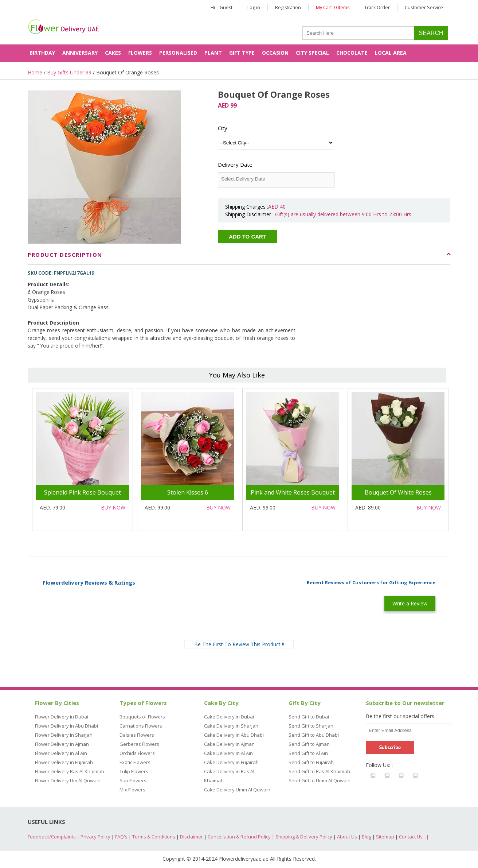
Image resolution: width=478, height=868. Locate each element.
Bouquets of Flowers (142, 717)
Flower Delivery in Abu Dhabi (66, 726)
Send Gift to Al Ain (308, 753)
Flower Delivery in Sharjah (64, 735)
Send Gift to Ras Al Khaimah (319, 771)
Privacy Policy (95, 837)
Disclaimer (191, 837)
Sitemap (385, 837)
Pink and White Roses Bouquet (293, 492)
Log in (254, 7)
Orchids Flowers (137, 753)
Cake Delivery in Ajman (229, 744)
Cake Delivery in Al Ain (228, 753)
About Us (347, 837)
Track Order (377, 7)
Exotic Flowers (135, 762)
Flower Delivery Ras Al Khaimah (70, 771)
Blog (367, 837)
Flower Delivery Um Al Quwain (68, 780)
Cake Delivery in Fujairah (231, 762)
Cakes (113, 53)
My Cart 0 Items (333, 7)
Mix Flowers (132, 790)
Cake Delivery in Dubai (229, 717)
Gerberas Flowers (139, 744)
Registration (288, 7)
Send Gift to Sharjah (311, 726)
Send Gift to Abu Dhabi (314, 735)
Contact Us (411, 837)
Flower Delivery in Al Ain (61, 753)
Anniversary (80, 53)
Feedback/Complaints (52, 837)
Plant (213, 53)
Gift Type (242, 53)
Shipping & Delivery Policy (304, 837)
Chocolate (352, 53)
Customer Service (424, 7)
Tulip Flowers (134, 771)
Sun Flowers (133, 780)
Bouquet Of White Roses (398, 492)
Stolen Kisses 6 (188, 492)
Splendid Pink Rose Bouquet (83, 492)
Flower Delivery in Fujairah (64, 762)
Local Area (391, 53)
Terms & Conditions (154, 837)
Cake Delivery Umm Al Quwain (237, 790)
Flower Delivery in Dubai (62, 717)
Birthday (42, 53)
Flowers (140, 53)
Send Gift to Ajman (309, 744)
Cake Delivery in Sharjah (231, 726)
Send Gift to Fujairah (311, 762)
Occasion (275, 53)
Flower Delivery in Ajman (62, 744)
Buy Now (113, 507)
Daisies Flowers (137, 735)
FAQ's (121, 837)
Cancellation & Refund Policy (239, 837)
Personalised (178, 53)
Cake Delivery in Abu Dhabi (234, 735)
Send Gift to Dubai (309, 717)
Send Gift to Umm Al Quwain (320, 780)
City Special (312, 53)
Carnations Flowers (141, 726)
